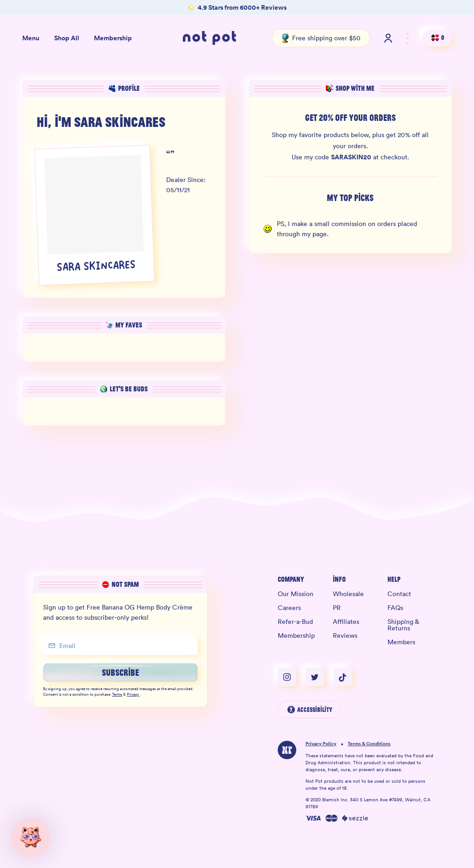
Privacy (133, 695)
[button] (31, 837)
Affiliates (346, 622)
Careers (289, 608)
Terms (117, 695)
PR (337, 608)
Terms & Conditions (369, 744)
